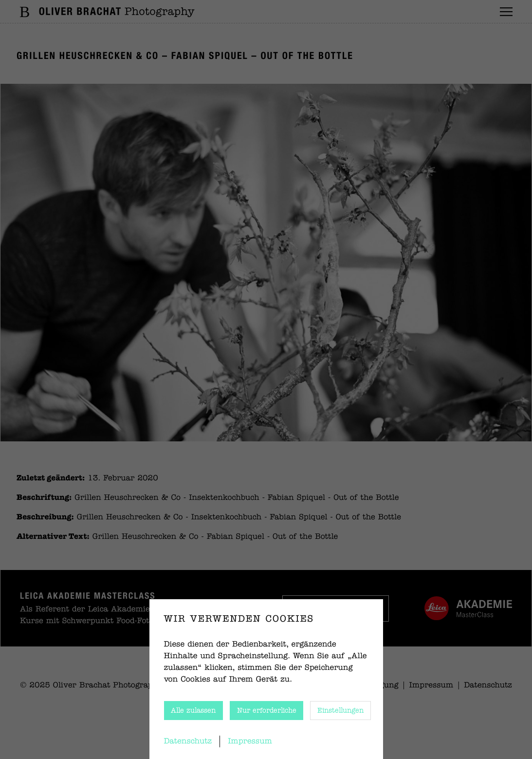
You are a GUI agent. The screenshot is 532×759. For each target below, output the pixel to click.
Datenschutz (188, 741)
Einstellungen (340, 711)
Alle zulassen (193, 711)
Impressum (250, 741)
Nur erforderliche (267, 711)
